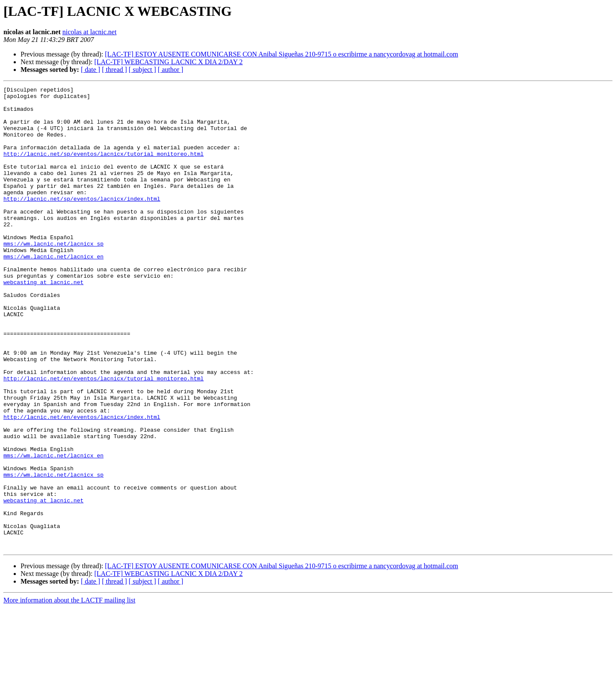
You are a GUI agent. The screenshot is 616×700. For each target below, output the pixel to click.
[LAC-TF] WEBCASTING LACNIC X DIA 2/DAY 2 (168, 62)
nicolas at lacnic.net (90, 32)
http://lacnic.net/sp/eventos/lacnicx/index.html (82, 222)
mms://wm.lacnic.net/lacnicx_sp (53, 276)
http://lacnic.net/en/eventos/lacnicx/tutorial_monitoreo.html (104, 437)
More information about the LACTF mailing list (69, 693)
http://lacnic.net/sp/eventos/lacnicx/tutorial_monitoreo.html (104, 168)
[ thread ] (114, 70)
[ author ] (171, 70)
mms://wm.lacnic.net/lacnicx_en (53, 291)
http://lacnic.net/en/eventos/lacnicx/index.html (82, 483)
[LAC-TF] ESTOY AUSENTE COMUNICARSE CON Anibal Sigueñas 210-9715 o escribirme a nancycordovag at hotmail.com (281, 54)
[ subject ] (142, 70)
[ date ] (90, 70)
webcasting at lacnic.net (43, 322)
